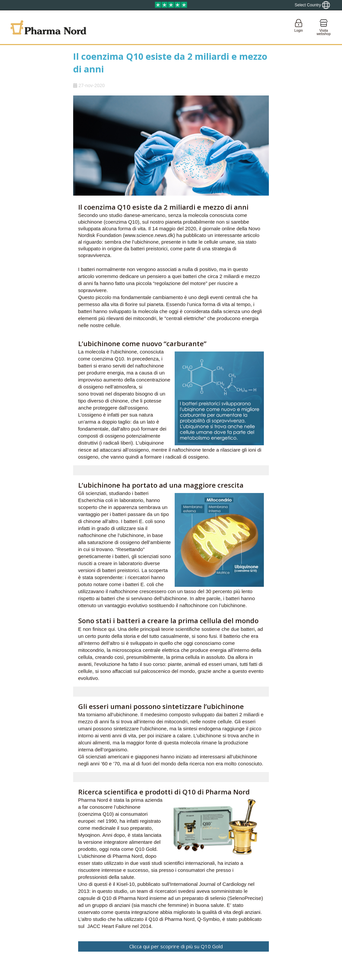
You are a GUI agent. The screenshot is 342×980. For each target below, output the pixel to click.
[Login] (299, 27)
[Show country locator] (312, 5)
